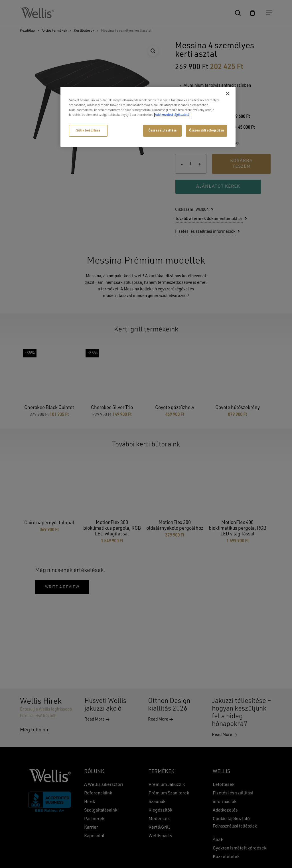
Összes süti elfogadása (207, 131)
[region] (148, 117)
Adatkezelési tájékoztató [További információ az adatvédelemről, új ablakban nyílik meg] (172, 115)
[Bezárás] (228, 94)
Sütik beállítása (88, 131)
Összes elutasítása (163, 131)
